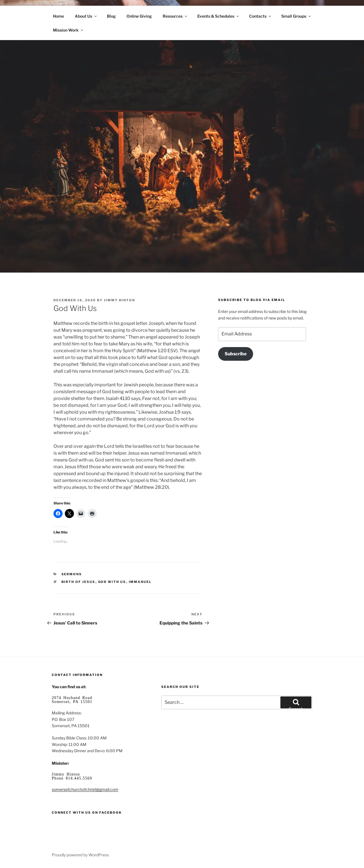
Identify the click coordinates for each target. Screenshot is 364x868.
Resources (175, 16)
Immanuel (140, 582)
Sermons (72, 574)
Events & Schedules (219, 16)
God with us (112, 582)
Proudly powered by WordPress (80, 855)
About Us (86, 16)
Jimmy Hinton (119, 300)
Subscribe (236, 354)
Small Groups (296, 16)
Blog (111, 16)
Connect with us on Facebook (87, 813)
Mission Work (68, 30)
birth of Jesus (78, 582)
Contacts (260, 16)
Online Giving (139, 16)
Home (58, 16)
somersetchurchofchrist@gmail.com (85, 789)
